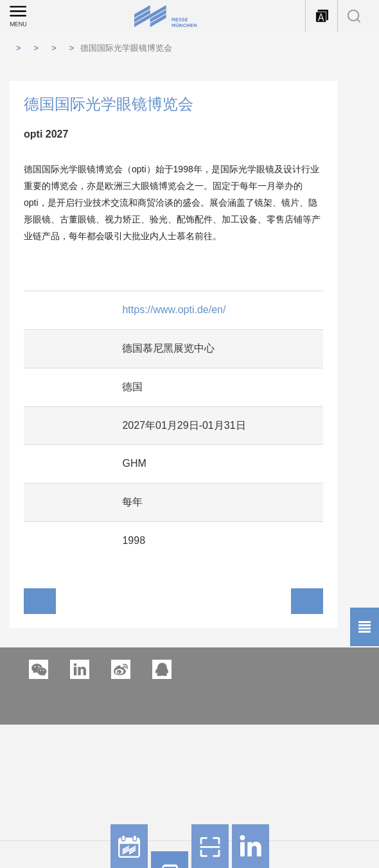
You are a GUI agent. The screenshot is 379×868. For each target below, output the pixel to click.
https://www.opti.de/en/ (174, 310)
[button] (80, 669)
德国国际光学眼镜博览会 (126, 48)
